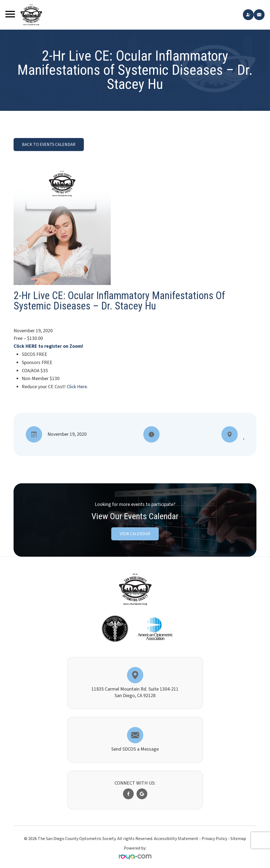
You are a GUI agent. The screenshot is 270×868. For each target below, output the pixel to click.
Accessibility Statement (176, 839)
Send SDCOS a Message (135, 749)
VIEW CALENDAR (135, 534)
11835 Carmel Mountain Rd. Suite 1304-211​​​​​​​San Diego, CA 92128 (135, 692)
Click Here (77, 387)
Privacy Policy (214, 839)
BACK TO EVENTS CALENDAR (49, 145)
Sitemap (238, 839)
